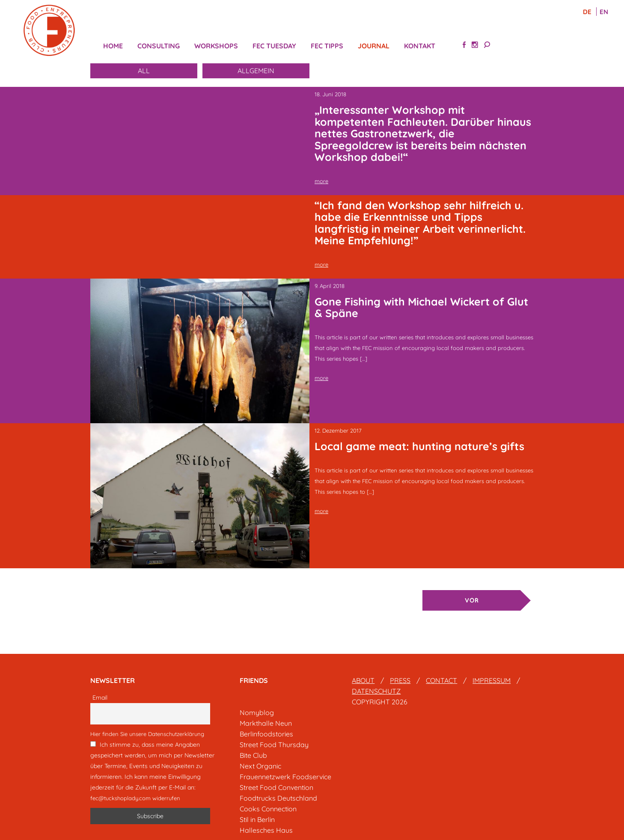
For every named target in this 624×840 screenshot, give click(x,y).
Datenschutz (376, 691)
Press (400, 680)
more (321, 181)
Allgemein (256, 71)
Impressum (492, 680)
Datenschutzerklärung (176, 734)
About (363, 680)
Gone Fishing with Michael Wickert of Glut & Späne (421, 307)
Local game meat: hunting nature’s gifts (419, 446)
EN (604, 12)
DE (588, 12)
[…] (364, 359)
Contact (441, 680)
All (144, 71)
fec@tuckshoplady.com (120, 798)
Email (100, 698)
